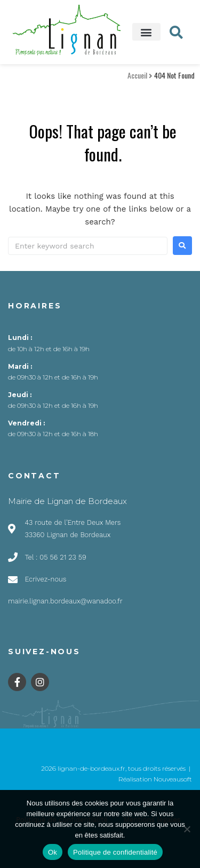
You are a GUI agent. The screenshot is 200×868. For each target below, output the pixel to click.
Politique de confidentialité (115, 852)
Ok (53, 852)
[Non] (187, 829)
